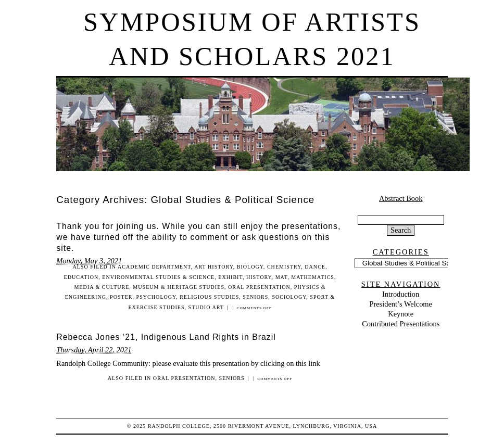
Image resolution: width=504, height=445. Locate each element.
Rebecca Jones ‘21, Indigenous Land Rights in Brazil (166, 337)
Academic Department (154, 267)
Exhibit (230, 277)
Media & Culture (102, 287)
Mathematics (313, 277)
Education (81, 277)
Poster (121, 297)
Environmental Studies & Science (158, 277)
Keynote (401, 314)
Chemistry (284, 267)
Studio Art (206, 307)
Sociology (289, 297)
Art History (214, 267)
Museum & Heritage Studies (179, 287)
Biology (250, 267)
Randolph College (179, 426)
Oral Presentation (259, 287)
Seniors (255, 297)
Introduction (401, 294)
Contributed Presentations (401, 324)
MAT (282, 277)
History (259, 277)
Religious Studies (209, 297)
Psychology (156, 297)
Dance (315, 267)
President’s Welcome (400, 304)
